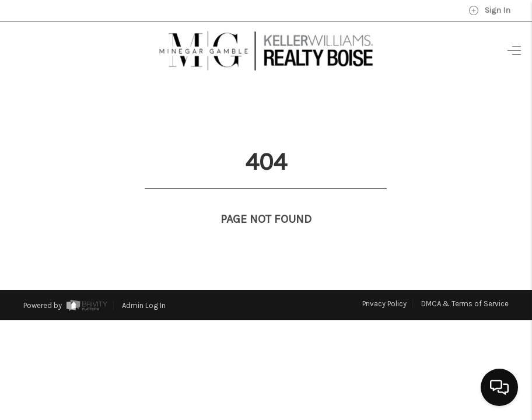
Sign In (489, 10)
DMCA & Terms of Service (465, 282)
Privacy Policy (384, 282)
